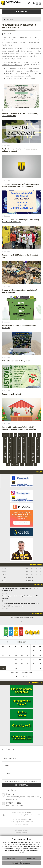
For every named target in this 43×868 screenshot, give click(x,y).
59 (5, 461)
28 (10, 446)
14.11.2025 (7, 181)
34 (38, 446)
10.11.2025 (7, 287)
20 (10, 442)
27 (5, 446)
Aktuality (10, 19)
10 (39, 435)
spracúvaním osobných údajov (31, 781)
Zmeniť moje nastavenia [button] (21, 863)
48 (29, 453)
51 (5, 457)
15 (24, 439)
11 (5, 439)
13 (14, 439)
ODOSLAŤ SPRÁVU (22, 785)
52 (10, 457)
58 (38, 457)
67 (8, 464)
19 (5, 442)
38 (19, 450)
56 (29, 457)
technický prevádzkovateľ (22, 830)
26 (38, 442)
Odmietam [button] (31, 858)
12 (10, 439)
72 (31, 464)
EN (40, 3)
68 (13, 464)
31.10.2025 (7, 322)
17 (33, 439)
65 (33, 461)
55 (24, 457)
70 (22, 464)
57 (33, 457)
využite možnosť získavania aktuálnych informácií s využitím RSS (22, 815)
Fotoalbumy (37, 614)
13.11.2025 (7, 216)
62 (19, 461)
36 (10, 450)
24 (29, 442)
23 (24, 442)
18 (38, 439)
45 (14, 453)
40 (29, 450)
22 (19, 442)
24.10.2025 (7, 390)
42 (38, 450)
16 (29, 439)
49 (33, 453)
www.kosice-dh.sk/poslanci (11, 65)
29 (14, 446)
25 (33, 442)
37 (14, 450)
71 (27, 464)
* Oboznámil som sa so (21, 781)
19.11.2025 (7, 110)
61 (14, 461)
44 (10, 453)
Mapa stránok (16, 819)
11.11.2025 (7, 251)
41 (33, 450)
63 (24, 461)
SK (37, 3)
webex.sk (25, 833)
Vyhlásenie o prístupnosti (17, 822)
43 (5, 453)
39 (24, 450)
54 (19, 457)
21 (14, 442)
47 (24, 453)
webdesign (19, 833)
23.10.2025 (7, 424)
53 (14, 457)
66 (38, 461)
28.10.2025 (7, 357)
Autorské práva (29, 822)
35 (5, 450)
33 (33, 446)
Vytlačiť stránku (26, 819)
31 (24, 446)
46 (19, 453)
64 (29, 461)
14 (19, 439)
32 (29, 446)
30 (19, 446)
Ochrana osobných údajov (22, 824)
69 (17, 464)
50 (38, 453)
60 (10, 461)
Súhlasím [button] (11, 858)
